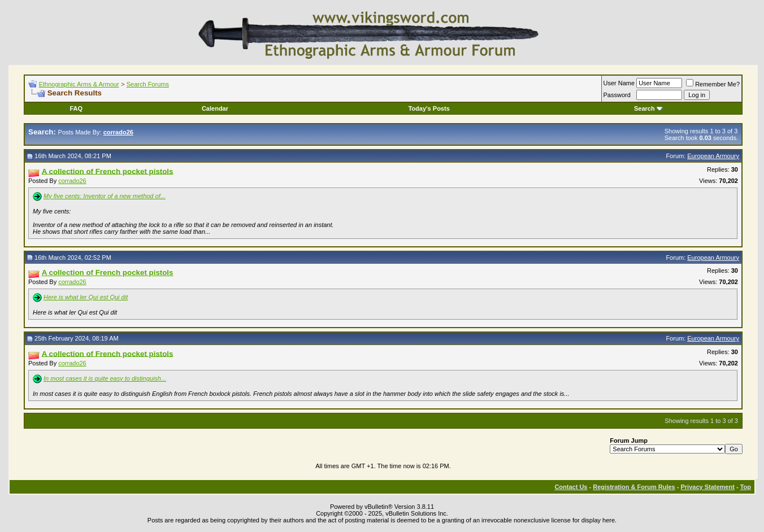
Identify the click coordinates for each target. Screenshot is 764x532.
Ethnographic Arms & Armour (79, 84)
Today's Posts (429, 108)
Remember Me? (713, 84)
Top (746, 487)
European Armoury (713, 156)
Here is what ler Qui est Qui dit (86, 297)
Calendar (215, 108)
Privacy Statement (707, 487)
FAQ (76, 108)
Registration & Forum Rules (634, 487)
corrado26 (72, 181)
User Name (619, 83)
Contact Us (571, 487)
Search (648, 108)
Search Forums (148, 84)
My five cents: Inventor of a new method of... (105, 196)
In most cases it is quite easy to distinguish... (105, 378)
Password (617, 95)
